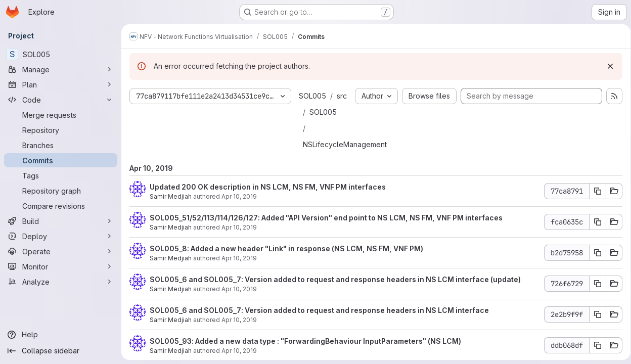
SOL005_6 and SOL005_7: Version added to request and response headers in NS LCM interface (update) (335, 279)
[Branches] (61, 145)
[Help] (61, 335)
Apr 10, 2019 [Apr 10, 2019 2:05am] (239, 258)
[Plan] (61, 84)
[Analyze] (61, 282)
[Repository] (61, 130)
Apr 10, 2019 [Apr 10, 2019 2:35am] (239, 196)
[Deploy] (61, 236)
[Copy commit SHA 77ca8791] (594, 191)
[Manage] (61, 69)
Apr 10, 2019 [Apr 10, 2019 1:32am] (239, 320)
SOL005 (312, 96)
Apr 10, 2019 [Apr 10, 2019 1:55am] (239, 289)
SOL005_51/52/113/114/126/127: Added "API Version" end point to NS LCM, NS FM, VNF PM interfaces (326, 218)
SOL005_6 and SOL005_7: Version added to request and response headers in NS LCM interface (319, 310)
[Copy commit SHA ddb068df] (594, 345)
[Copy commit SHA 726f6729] (594, 284)
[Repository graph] (61, 191)
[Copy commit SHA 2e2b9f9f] (594, 314)
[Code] (61, 100)
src (342, 96)
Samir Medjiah (171, 196)
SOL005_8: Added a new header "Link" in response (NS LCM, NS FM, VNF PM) (286, 248)
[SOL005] (61, 54)
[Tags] (61, 175)
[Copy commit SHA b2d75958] (594, 253)
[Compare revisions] (61, 206)
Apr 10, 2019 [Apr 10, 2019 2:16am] (239, 227)
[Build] (61, 221)
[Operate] (61, 251)
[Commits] (61, 160)
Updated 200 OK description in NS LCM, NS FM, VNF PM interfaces (268, 187)
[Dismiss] (607, 66)
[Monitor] (61, 266)
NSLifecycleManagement (345, 144)
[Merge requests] (61, 115)
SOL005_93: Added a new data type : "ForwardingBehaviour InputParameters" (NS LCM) (305, 341)
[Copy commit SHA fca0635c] (594, 222)
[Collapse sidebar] (61, 351)
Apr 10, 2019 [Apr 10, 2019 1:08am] (239, 351)
